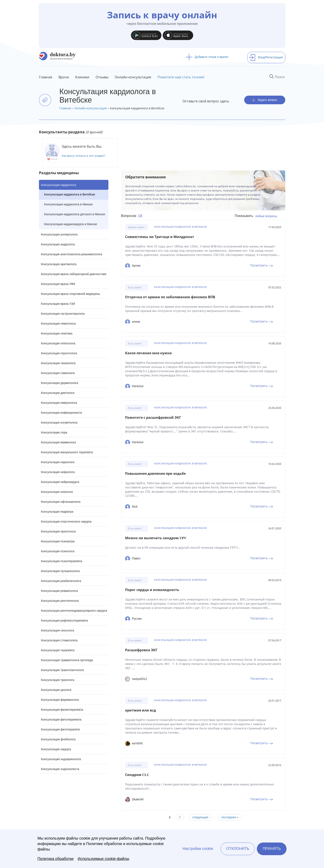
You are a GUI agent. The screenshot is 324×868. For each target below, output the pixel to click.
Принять (272, 849)
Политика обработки (55, 859)
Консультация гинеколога (58, 363)
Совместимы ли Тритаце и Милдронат (160, 237)
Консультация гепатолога (58, 343)
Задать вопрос (265, 100)
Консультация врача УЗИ (58, 304)
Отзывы (102, 77)
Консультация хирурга (56, 749)
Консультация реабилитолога (61, 581)
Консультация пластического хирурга (66, 522)
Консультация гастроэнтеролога (63, 314)
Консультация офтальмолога (61, 502)
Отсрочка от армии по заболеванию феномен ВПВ (170, 297)
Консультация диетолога (58, 393)
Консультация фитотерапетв (61, 729)
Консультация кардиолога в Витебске (70, 194)
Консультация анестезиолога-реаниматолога (72, 254)
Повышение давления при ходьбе (155, 474)
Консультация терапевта (58, 650)
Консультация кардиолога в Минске (68, 204)
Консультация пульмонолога (60, 571)
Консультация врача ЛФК (58, 284)
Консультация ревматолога (59, 591)
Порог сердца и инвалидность (152, 590)
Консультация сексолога (58, 630)
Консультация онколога (57, 492)
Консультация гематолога (58, 324)
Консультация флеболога (58, 739)
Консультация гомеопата (58, 373)
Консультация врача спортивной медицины (71, 294)
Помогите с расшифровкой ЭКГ (153, 418)
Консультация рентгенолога (60, 601)
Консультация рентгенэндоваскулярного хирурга (74, 611)
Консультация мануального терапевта (67, 452)
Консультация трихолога (58, 680)
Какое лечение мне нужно (148, 353)
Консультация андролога (58, 244)
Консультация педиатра (57, 512)
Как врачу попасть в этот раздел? (83, 156)
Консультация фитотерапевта (61, 720)
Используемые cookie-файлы (103, 859)
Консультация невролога (58, 472)
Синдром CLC (137, 775)
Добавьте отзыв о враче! (207, 57)
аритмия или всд (141, 710)
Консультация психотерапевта (62, 561)
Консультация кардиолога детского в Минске (75, 214)
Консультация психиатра (58, 541)
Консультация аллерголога (59, 234)
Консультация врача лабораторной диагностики (74, 274)
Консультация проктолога (58, 531)
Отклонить (238, 849)
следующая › (201, 817)
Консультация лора (54, 432)
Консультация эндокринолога (61, 759)
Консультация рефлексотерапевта (65, 621)
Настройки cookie (198, 849)
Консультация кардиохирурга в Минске (71, 224)
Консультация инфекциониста (61, 413)
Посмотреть (262, 265)
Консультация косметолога (59, 423)
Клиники (82, 77)
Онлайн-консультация (133, 77)
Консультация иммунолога (59, 403)
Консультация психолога (58, 551)
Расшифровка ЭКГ (141, 650)
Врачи (64, 77)
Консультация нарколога (58, 462)
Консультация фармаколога (60, 700)
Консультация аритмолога (59, 264)
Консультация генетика (57, 333)
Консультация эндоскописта (60, 769)
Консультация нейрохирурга (60, 482)
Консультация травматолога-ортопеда (67, 660)
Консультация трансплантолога (63, 670)
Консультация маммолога (59, 442)
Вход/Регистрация (266, 57)
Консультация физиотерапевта (62, 710)
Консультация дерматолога (60, 383)
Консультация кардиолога (59, 185)
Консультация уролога (56, 690)
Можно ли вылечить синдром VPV (156, 538)
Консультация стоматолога (59, 640)
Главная (46, 77)
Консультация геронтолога (59, 353)
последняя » (230, 817)
